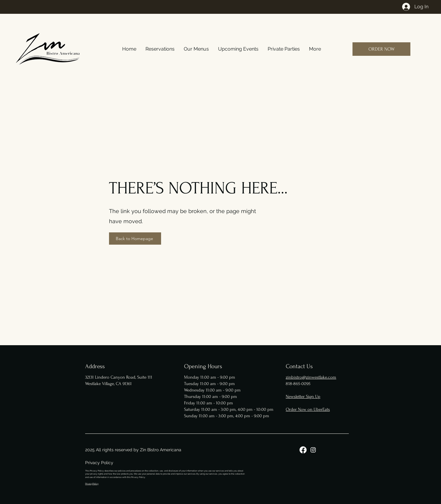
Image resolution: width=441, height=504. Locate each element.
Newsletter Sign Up (303, 397)
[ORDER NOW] (381, 49)
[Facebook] (303, 450)
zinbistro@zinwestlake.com (311, 377)
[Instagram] (313, 450)
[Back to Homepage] (135, 239)
